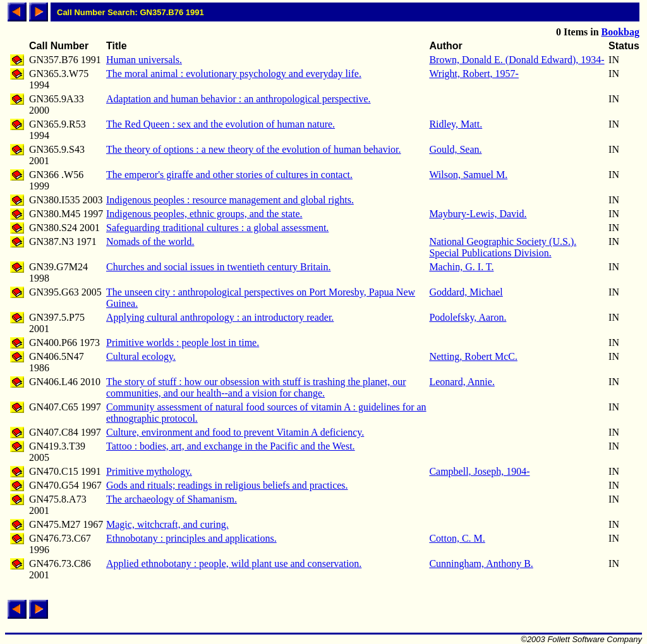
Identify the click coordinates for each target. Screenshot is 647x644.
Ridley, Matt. (456, 124)
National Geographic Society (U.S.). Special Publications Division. (503, 247)
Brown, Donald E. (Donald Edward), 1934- (517, 60)
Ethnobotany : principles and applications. (191, 538)
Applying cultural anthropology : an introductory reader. (220, 317)
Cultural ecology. (141, 356)
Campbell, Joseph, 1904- (479, 471)
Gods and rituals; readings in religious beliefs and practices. (227, 485)
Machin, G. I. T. (461, 267)
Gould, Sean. (455, 149)
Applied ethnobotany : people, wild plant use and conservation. (234, 563)
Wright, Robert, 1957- (474, 74)
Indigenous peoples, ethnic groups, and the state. (204, 214)
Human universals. (144, 60)
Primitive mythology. (149, 471)
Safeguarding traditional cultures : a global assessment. (217, 228)
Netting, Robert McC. (473, 356)
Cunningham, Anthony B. (481, 563)
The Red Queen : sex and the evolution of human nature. (221, 124)
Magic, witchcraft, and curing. (167, 524)
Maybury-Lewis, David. (478, 214)
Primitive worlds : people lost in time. (183, 343)
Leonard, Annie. (462, 382)
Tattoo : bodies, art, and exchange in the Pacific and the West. (231, 446)
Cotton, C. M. (457, 538)
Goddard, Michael (466, 292)
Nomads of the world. (150, 241)
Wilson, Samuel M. (468, 175)
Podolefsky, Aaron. (468, 317)
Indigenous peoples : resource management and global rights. (230, 200)
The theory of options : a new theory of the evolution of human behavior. (254, 149)
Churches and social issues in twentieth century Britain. (218, 267)
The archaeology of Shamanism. (172, 499)
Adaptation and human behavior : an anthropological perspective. (239, 99)
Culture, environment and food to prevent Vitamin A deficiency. (235, 432)
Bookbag (620, 32)
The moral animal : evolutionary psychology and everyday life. (234, 74)
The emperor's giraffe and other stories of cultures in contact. (229, 175)
